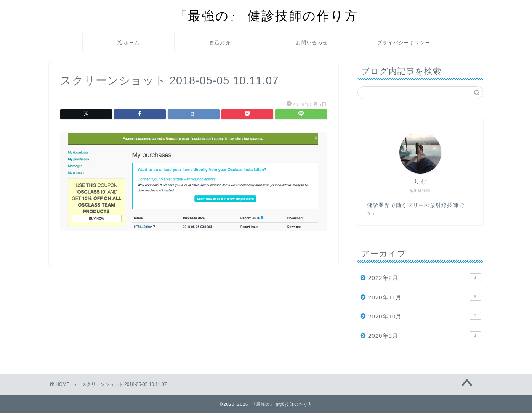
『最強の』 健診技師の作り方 (266, 15)
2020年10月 (425, 316)
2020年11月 (425, 297)
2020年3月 (425, 335)
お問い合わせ (312, 43)
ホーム (128, 43)
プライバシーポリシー (404, 43)
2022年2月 (425, 277)
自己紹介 (220, 43)
